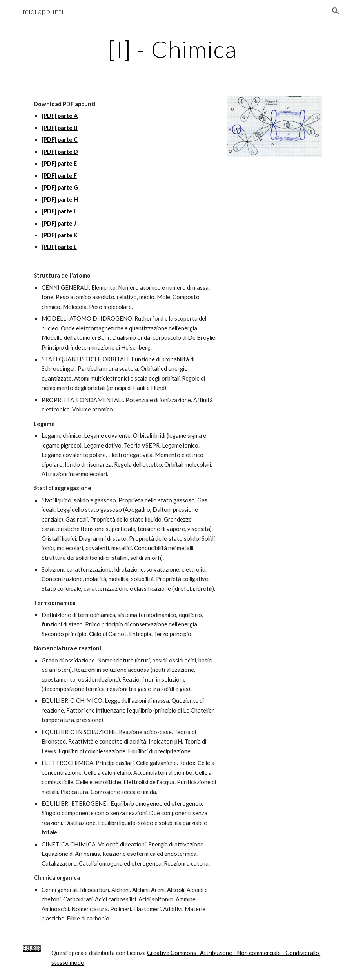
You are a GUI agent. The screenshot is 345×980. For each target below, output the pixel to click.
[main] (172, 49)
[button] (9, 11)
